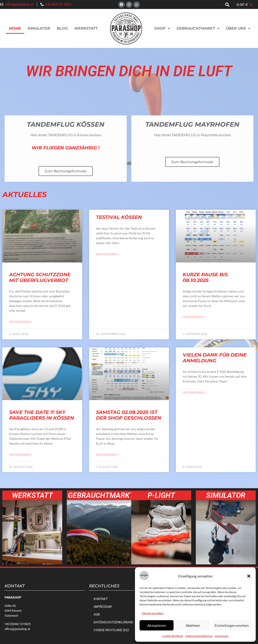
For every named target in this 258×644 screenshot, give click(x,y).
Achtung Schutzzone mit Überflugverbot (40, 277)
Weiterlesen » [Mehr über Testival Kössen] (107, 254)
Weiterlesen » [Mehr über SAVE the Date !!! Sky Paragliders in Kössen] (21, 455)
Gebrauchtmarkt (198, 28)
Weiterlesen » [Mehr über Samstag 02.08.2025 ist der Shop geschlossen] (107, 455)
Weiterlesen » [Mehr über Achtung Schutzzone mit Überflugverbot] (21, 322)
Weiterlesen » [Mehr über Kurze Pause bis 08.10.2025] (194, 317)
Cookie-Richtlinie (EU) (111, 630)
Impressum (222, 636)
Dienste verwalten (153, 613)
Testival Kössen (119, 217)
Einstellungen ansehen (232, 625)
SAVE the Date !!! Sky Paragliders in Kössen (42, 415)
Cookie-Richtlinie (173, 636)
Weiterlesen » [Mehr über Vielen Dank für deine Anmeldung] (194, 392)
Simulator (39, 28)
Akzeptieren (157, 625)
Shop (162, 28)
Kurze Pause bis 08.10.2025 (205, 277)
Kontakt (101, 599)
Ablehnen (193, 625)
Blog (62, 28)
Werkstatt (86, 28)
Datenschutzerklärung (199, 636)
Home (15, 28)
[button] (249, 576)
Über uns (238, 28)
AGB (97, 615)
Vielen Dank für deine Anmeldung (215, 358)
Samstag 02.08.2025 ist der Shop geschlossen (129, 415)
